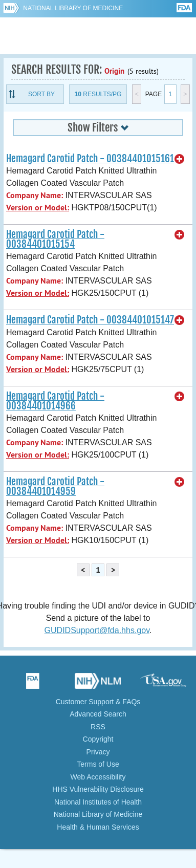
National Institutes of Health (98, 802)
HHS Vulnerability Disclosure (98, 789)
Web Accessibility (98, 777)
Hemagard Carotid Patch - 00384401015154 (55, 239)
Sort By (41, 94)
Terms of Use (98, 764)
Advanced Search (98, 714)
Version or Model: (38, 208)
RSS (98, 727)
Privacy (98, 752)
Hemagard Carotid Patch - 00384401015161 (90, 159)
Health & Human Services (98, 827)
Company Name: (35, 195)
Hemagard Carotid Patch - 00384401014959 (55, 486)
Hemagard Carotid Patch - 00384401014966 (55, 401)
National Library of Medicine (73, 8)
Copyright (98, 739)
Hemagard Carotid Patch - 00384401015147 (90, 320)
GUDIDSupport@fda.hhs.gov (97, 630)
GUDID (98, 36)
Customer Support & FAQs (98, 702)
